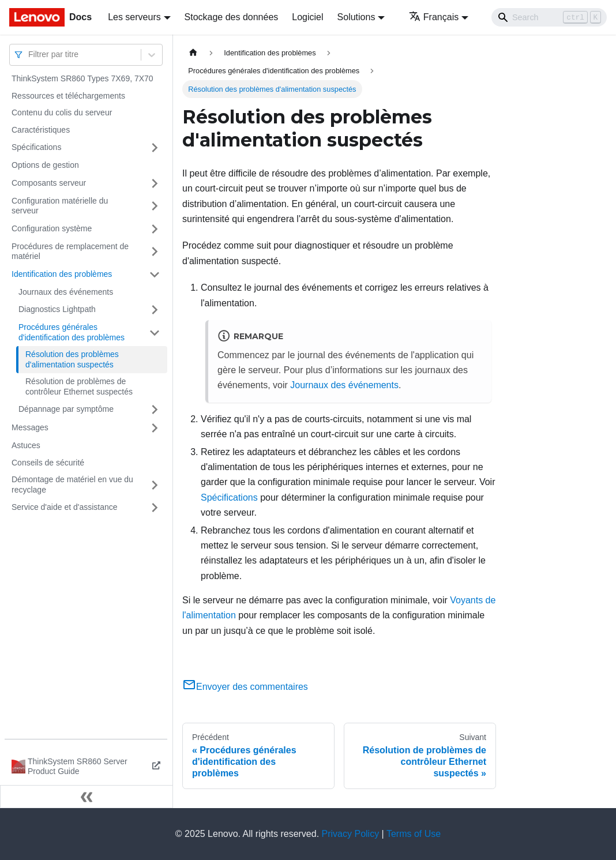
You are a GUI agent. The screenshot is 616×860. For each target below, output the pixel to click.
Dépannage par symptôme (66, 409)
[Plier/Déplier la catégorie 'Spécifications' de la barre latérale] (155, 148)
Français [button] (434, 17)
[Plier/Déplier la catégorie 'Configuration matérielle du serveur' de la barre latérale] (155, 206)
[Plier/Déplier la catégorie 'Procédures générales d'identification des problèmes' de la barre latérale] (155, 333)
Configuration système (52, 228)
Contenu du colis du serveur (62, 112)
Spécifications (36, 147)
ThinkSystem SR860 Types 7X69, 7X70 (82, 78)
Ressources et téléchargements (68, 96)
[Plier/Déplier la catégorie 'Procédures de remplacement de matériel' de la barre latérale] (155, 252)
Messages (30, 427)
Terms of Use (414, 834)
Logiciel (307, 17)
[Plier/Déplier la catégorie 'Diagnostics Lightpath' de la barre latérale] (155, 310)
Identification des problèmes (62, 274)
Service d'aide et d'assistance (65, 507)
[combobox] (29, 55)
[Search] (549, 17)
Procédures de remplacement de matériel (70, 251)
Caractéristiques (41, 130)
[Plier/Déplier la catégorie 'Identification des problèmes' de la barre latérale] (155, 275)
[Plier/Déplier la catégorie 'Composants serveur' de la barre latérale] (155, 183)
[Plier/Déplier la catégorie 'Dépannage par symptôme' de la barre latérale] (155, 410)
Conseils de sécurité (48, 463)
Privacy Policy (351, 834)
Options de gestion (45, 165)
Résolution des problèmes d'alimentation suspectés (72, 359)
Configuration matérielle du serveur (60, 206)
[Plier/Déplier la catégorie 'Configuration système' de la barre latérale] (155, 229)
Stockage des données (232, 17)
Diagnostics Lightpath (57, 309)
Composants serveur (49, 183)
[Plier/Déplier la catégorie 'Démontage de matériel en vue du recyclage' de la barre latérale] (155, 485)
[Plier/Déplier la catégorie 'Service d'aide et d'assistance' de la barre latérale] (155, 508)
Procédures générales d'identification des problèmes (72, 332)
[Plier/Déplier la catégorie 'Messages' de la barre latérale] (155, 428)
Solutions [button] (356, 17)
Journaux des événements (66, 292)
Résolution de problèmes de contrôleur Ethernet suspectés (79, 386)
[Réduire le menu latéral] (87, 797)
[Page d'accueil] (193, 53)
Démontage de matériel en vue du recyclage (72, 485)
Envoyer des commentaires (245, 687)
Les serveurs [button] (134, 17)
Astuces (26, 445)
